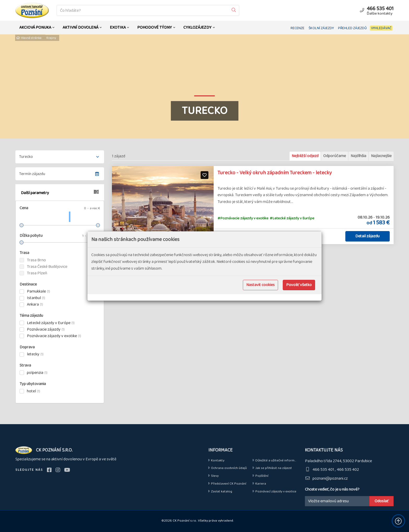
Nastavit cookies (260, 285)
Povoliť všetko (299, 285)
